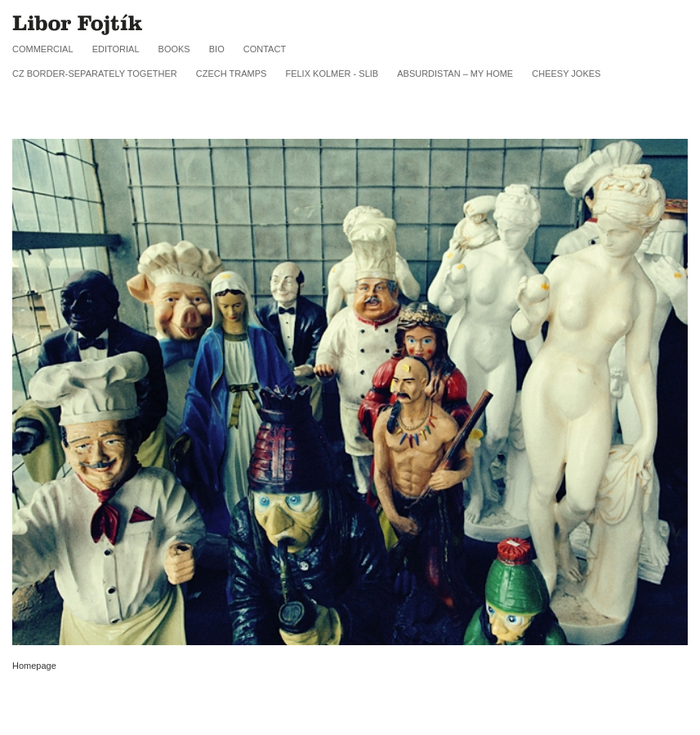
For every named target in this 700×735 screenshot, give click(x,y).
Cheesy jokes (566, 73)
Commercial (43, 49)
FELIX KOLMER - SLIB (332, 73)
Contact (265, 49)
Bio (217, 49)
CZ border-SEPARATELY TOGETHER (95, 73)
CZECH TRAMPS (232, 73)
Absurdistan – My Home (455, 73)
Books (174, 49)
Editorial (116, 49)
